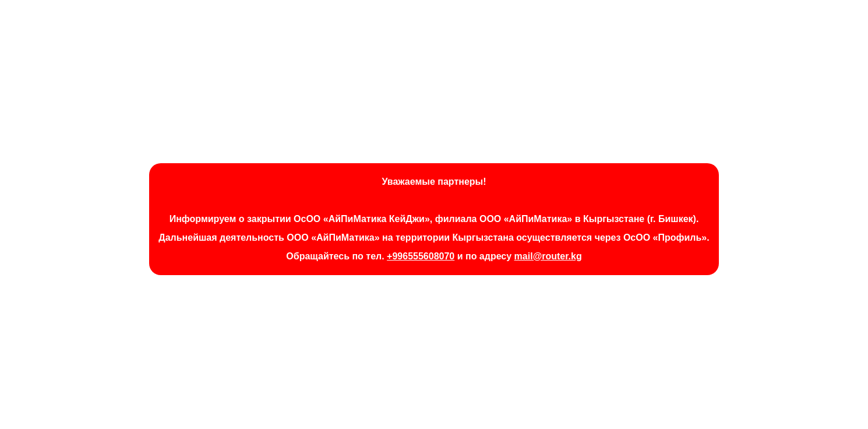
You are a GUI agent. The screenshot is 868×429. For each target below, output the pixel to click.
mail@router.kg (548, 256)
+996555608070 (421, 256)
